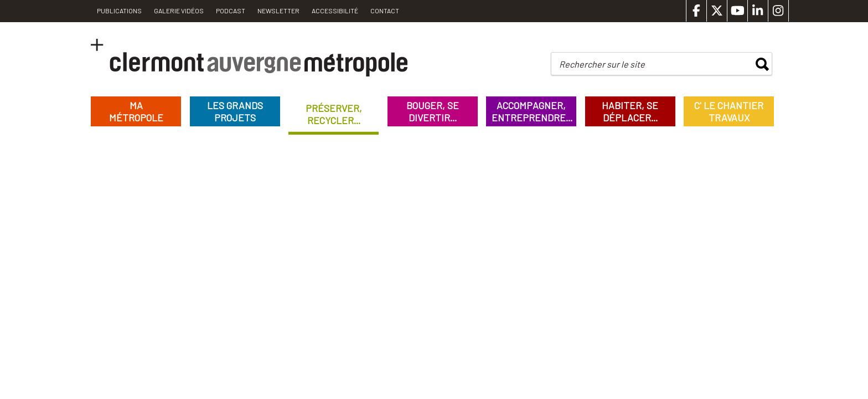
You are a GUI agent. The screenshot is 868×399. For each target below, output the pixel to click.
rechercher (762, 64)
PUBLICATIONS (119, 11)
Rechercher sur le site (602, 64)
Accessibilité (335, 11)
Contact (385, 11)
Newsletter (278, 11)
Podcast (231, 11)
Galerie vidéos (179, 11)
